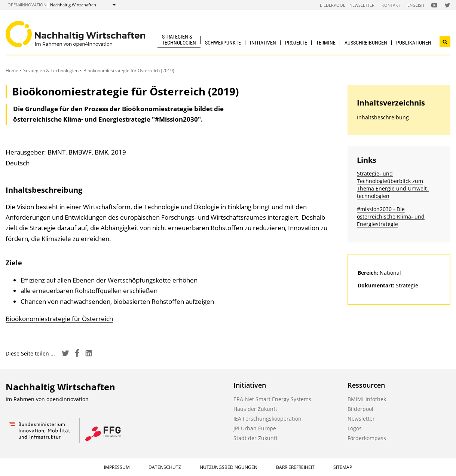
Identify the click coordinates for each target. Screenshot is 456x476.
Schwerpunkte (223, 43)
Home (12, 71)
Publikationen (414, 43)
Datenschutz (165, 467)
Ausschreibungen (366, 43)
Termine (326, 43)
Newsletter (362, 5)
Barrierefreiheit (295, 467)
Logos (355, 428)
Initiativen (263, 43)
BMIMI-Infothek (367, 399)
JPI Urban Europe (255, 428)
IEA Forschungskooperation (267, 419)
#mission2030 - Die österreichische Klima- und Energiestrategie (391, 216)
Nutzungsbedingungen (229, 467)
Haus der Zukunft (255, 409)
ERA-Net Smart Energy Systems (272, 399)
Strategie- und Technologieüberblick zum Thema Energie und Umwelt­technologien (393, 185)
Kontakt (391, 5)
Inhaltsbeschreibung (383, 117)
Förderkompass (367, 438)
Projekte (296, 43)
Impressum (117, 467)
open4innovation (27, 5)
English (416, 5)
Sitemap (343, 467)
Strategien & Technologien (179, 39)
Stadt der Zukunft (255, 438)
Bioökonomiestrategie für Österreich (59, 319)
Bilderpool (333, 5)
